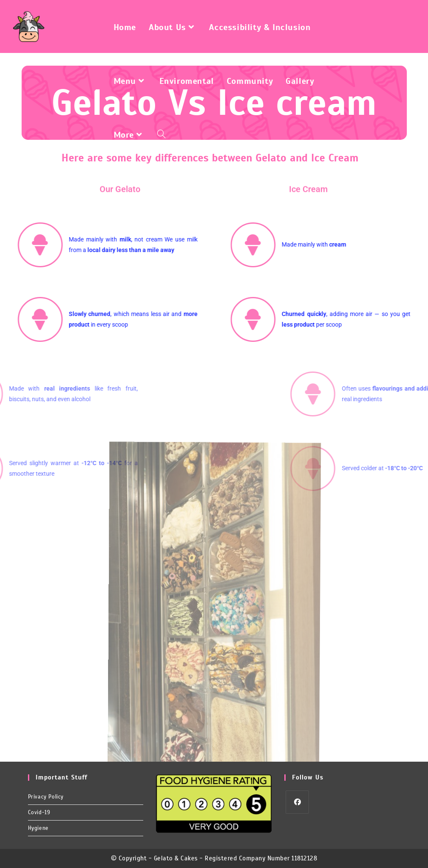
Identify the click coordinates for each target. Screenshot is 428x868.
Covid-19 (39, 813)
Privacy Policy (46, 797)
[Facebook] (297, 802)
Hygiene (38, 828)
